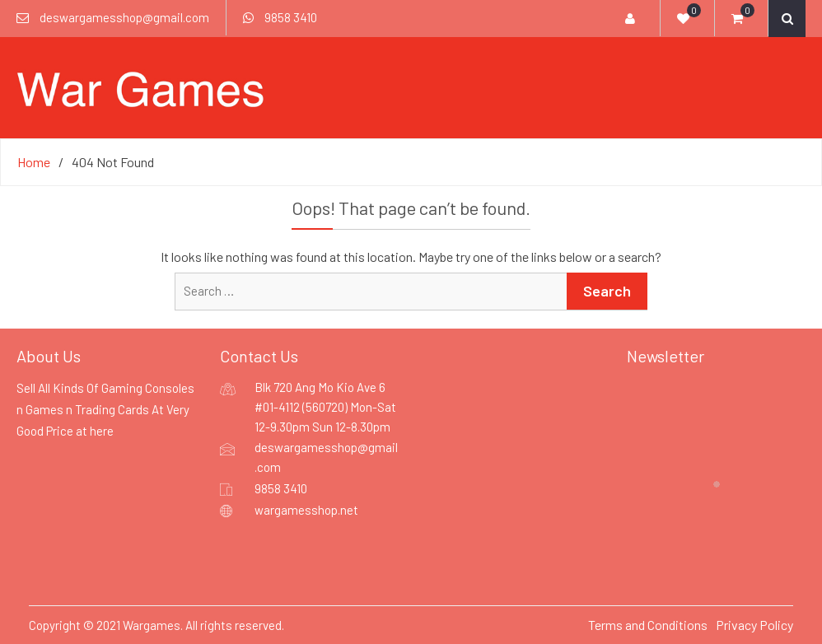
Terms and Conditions (648, 625)
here (102, 431)
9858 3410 (291, 17)
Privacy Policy (754, 625)
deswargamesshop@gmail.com (124, 17)
